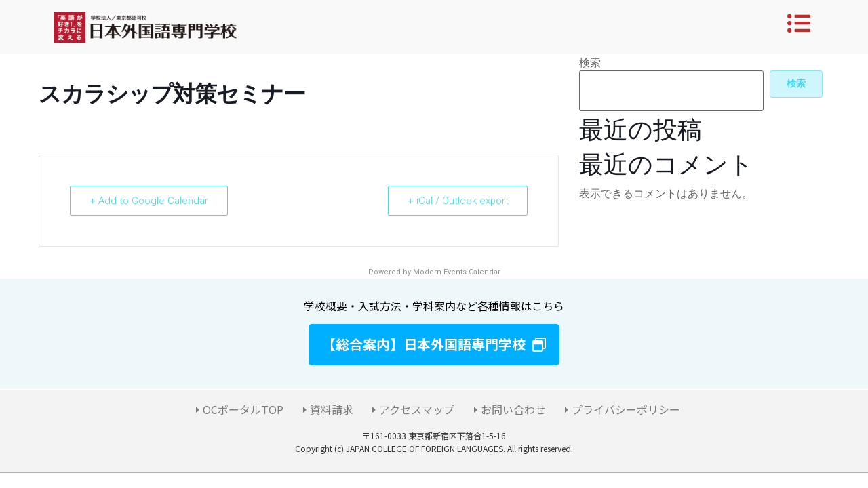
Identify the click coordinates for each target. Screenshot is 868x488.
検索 (590, 63)
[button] (434, 345)
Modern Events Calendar (457, 272)
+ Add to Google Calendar (149, 201)
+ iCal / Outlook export (457, 201)
